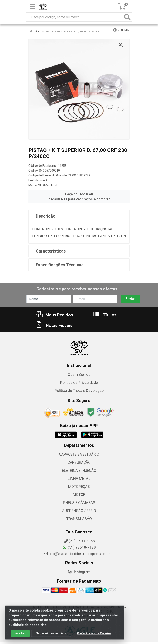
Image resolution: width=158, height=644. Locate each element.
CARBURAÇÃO (79, 462)
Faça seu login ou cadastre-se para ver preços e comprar (79, 197)
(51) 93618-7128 (79, 547)
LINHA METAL (79, 479)
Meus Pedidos (54, 315)
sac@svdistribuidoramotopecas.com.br (79, 554)
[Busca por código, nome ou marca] (75, 17)
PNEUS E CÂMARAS (79, 503)
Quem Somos (79, 375)
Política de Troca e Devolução (79, 391)
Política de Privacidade (79, 383)
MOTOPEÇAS (79, 487)
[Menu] (32, 6)
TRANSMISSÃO (79, 519)
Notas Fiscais (54, 325)
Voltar (121, 30)
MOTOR (79, 495)
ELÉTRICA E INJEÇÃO (79, 471)
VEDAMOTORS (48, 185)
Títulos (104, 315)
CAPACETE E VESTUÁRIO (79, 454)
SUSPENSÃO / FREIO (79, 511)
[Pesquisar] (127, 17)
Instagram (79, 572)
